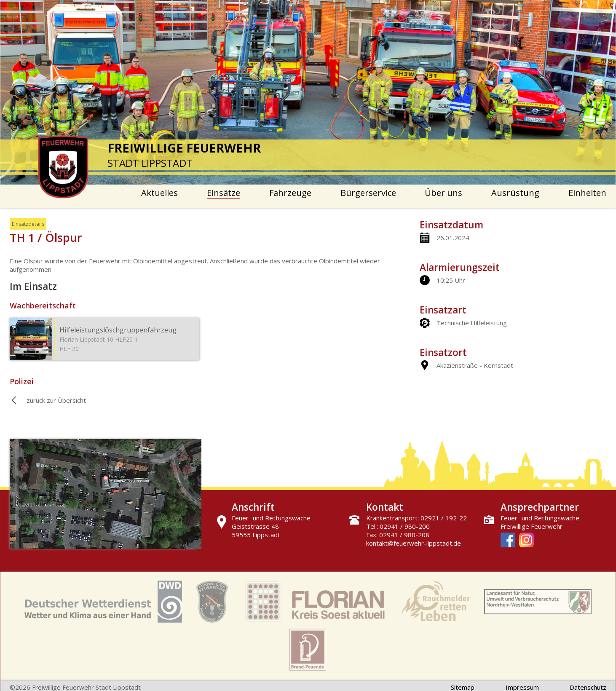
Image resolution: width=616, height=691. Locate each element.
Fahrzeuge (290, 193)
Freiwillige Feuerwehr (532, 526)
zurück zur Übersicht (56, 400)
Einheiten (587, 193)
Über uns (443, 193)
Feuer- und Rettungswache (540, 518)
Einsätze (224, 193)
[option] (308, 92)
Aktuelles (159, 193)
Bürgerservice (368, 193)
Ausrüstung (515, 193)
